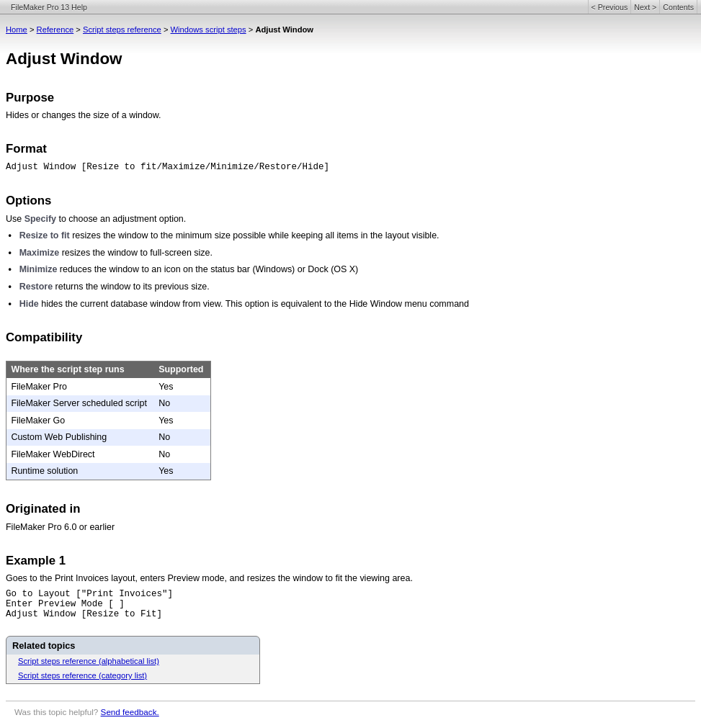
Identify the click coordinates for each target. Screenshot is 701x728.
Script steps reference (122, 30)
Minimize (39, 269)
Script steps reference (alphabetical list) (89, 661)
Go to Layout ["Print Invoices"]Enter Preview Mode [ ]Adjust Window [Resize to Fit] (89, 604)
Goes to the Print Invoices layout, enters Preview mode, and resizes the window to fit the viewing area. (209, 578)
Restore (36, 287)
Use (14, 219)
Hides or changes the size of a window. (84, 115)
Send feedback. (130, 712)
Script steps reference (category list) (82, 675)
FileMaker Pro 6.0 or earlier (60, 527)
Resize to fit (45, 235)
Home (17, 30)
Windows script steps (209, 30)
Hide (29, 304)
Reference (55, 30)
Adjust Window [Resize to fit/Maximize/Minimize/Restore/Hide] (168, 167)
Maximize (39, 253)
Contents (678, 7)
